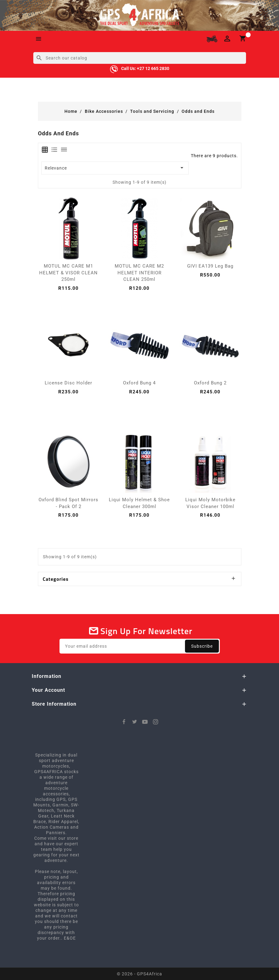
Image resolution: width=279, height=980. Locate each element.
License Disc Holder (68, 383)
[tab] (45, 150)
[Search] (140, 58)
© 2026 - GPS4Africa (139, 974)
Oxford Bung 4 (139, 383)
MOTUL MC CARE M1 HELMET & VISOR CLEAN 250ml (68, 273)
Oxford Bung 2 (210, 383)
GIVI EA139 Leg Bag (210, 266)
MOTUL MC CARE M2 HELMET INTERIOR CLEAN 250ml (139, 273)
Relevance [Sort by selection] (115, 168)
